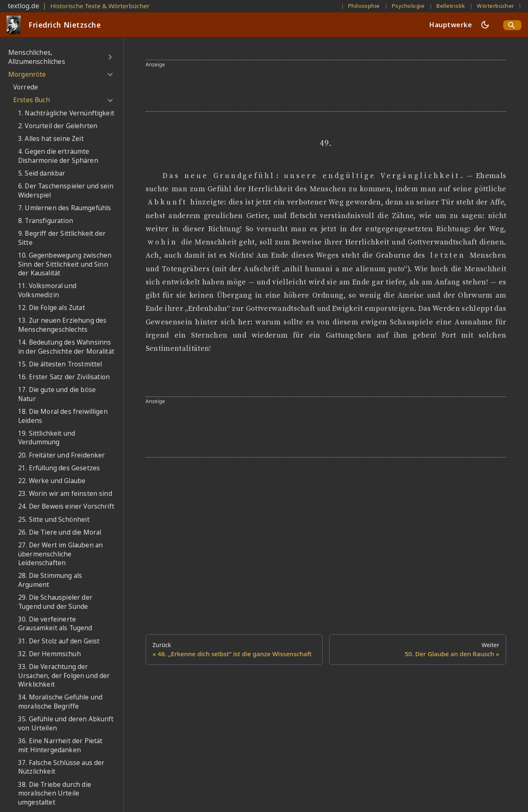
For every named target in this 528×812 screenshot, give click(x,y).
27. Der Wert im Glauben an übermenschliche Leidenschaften (60, 554)
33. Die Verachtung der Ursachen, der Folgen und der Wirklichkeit (64, 676)
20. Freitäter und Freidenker (61, 455)
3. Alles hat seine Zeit (51, 139)
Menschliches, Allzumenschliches (37, 57)
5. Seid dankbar (42, 173)
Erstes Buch (32, 100)
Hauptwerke (451, 25)
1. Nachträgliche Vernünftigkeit (66, 113)
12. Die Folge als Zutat (52, 308)
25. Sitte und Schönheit (54, 520)
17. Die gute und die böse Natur (57, 394)
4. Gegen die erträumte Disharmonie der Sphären (58, 156)
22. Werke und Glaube (52, 481)
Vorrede (26, 87)
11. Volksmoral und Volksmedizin (47, 290)
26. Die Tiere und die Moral (60, 532)
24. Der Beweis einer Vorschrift (66, 506)
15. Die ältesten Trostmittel (60, 364)
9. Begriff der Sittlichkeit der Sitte (62, 238)
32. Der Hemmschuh (49, 654)
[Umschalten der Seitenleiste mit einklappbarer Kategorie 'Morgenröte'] (110, 75)
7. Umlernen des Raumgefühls (65, 208)
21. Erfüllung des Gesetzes (59, 468)
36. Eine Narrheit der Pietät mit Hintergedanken (60, 745)
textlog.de (24, 6)
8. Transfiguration (46, 221)
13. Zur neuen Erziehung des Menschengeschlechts (62, 325)
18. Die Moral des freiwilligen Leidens (63, 416)
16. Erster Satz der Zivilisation (64, 377)
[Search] (512, 25)
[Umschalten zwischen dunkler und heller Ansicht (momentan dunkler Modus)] (485, 25)
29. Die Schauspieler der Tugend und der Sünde (55, 602)
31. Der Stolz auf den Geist (59, 641)
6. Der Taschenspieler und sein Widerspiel (66, 191)
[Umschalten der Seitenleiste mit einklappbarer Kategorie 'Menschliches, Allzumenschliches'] (110, 57)
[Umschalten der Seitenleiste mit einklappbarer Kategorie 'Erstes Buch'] (110, 100)
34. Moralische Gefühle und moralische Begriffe (60, 702)
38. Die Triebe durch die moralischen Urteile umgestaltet (55, 793)
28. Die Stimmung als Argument (50, 580)
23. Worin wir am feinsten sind (65, 494)
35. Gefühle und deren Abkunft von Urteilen (66, 724)
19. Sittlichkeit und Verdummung (47, 438)
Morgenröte (27, 74)
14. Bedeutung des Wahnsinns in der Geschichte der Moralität (66, 347)
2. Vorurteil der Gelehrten (58, 126)
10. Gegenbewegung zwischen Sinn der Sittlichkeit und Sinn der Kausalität (65, 264)
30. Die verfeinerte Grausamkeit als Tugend (55, 624)
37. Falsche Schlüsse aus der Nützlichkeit (61, 767)
